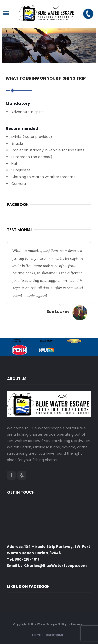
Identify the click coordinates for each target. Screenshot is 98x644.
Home (36, 635)
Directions (54, 635)
